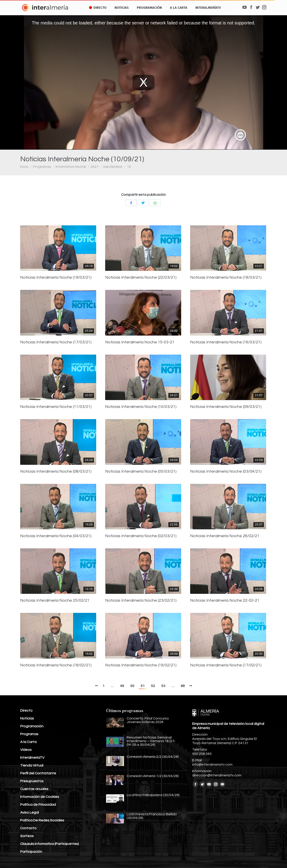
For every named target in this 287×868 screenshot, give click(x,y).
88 (183, 686)
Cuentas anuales (34, 789)
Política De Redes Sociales (42, 820)
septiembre (113, 167)
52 (153, 686)
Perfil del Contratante (38, 773)
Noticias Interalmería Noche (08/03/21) (56, 472)
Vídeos (26, 750)
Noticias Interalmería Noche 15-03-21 (140, 342)
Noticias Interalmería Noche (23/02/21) (141, 601)
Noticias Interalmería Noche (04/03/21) (56, 536)
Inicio (24, 167)
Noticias (27, 718)
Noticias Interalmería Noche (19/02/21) (141, 665)
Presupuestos (32, 781)
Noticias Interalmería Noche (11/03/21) (56, 407)
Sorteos (27, 836)
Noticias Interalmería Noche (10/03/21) (141, 407)
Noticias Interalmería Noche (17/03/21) (56, 342)
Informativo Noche (71, 167)
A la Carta (28, 742)
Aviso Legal (29, 812)
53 (163, 686)
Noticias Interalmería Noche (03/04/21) (226, 472)
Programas (42, 167)
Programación (32, 726)
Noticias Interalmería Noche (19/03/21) (56, 278)
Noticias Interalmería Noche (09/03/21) (226, 407)
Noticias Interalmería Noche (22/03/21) (141, 278)
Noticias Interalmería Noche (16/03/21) (226, 342)
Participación (31, 852)
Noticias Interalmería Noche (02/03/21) (141, 536)
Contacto (28, 828)
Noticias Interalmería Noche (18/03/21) (226, 278)
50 (132, 686)
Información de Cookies (40, 797)
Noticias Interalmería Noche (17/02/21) (226, 665)
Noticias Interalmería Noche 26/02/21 (225, 536)
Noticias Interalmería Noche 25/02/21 (55, 601)
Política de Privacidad (38, 805)
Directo (26, 711)
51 (143, 686)
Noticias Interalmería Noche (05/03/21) (141, 472)
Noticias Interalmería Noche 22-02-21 (225, 601)
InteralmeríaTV (32, 758)
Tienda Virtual (32, 765)
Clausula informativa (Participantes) (50, 844)
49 (122, 686)
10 (129, 167)
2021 (95, 167)
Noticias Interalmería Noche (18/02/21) (56, 665)
